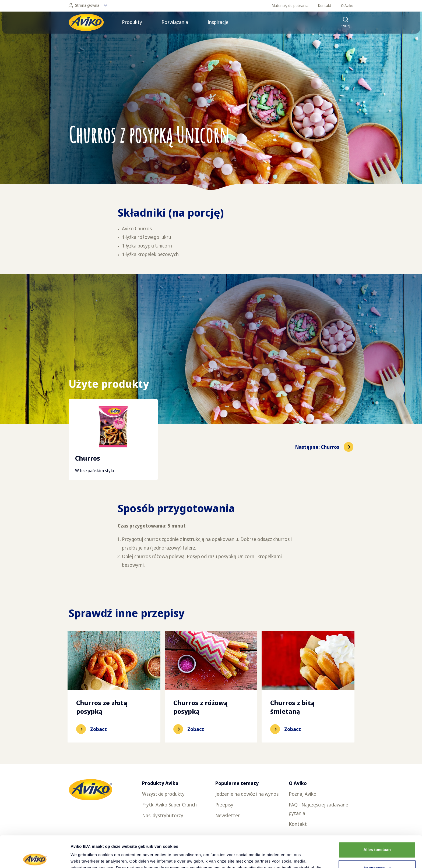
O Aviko (347, 6)
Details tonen (83, 857)
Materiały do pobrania (290, 6)
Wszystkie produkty (163, 794)
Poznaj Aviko (303, 794)
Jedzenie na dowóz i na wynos (247, 794)
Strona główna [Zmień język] (88, 5)
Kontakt (325, 6)
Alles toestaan (377, 818)
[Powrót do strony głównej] (86, 22)
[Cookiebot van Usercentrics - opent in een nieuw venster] (35, 858)
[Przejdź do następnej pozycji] (324, 447)
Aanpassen (377, 836)
